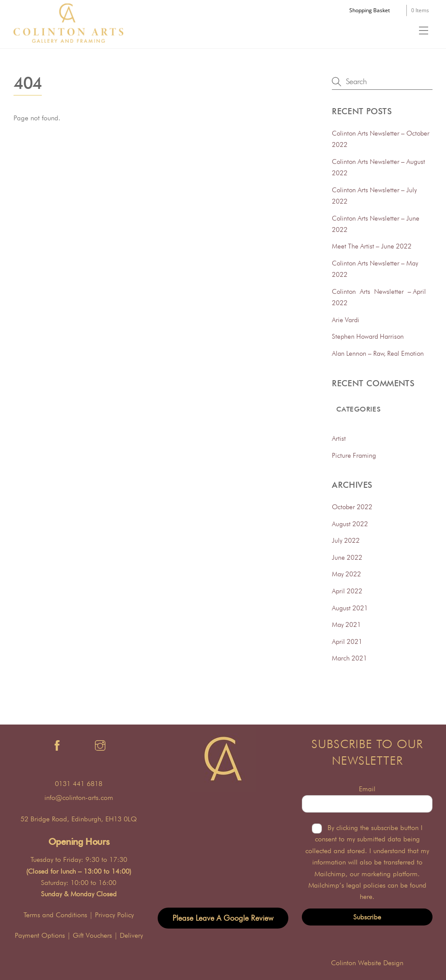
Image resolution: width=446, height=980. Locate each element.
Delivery (131, 935)
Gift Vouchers (92, 935)
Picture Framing (354, 455)
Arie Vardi (346, 320)
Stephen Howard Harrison (368, 336)
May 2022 (346, 574)
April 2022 (347, 591)
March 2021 (350, 658)
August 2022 (350, 524)
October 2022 (352, 507)
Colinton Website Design (367, 963)
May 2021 (346, 624)
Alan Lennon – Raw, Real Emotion (378, 353)
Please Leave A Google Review (223, 918)
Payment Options (40, 935)
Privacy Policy (114, 915)
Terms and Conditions (55, 915)
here (366, 897)
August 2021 (350, 608)
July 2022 (346, 540)
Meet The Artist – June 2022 (372, 246)
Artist (339, 438)
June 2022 (347, 557)
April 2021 (347, 641)
